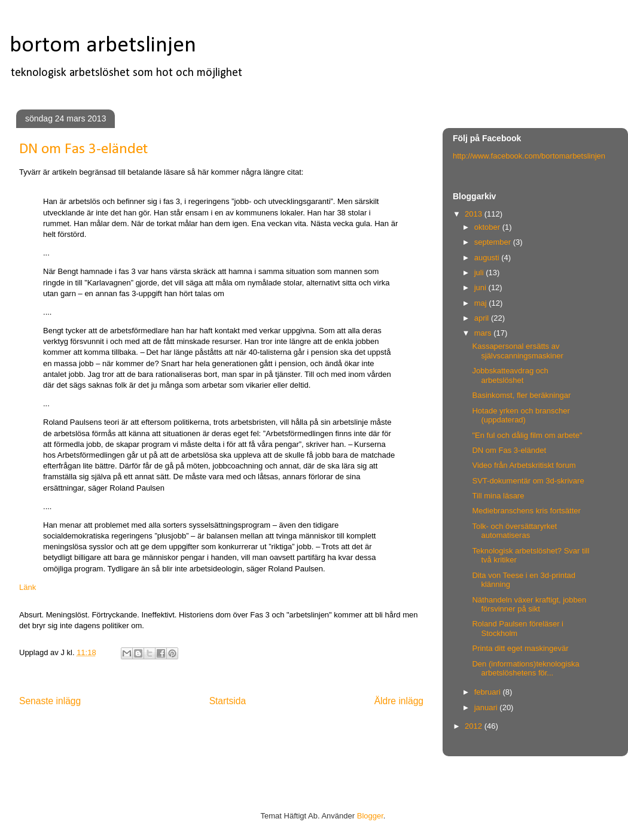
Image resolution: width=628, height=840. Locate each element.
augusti (488, 258)
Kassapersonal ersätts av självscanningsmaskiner (517, 351)
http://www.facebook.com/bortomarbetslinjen (529, 156)
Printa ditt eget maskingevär (520, 648)
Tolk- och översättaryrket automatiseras (514, 531)
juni (481, 287)
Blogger (370, 816)
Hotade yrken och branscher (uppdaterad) (521, 416)
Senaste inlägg (50, 701)
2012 (475, 726)
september (494, 242)
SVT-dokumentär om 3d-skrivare (528, 481)
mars (484, 333)
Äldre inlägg (399, 701)
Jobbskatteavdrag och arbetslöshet (510, 375)
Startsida (228, 701)
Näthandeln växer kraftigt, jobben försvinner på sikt (529, 605)
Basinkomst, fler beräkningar (521, 395)
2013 (475, 214)
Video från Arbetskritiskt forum (524, 465)
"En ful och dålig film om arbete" (527, 435)
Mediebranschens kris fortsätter (526, 511)
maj (482, 303)
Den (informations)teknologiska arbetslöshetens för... (525, 669)
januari (487, 707)
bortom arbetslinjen (103, 46)
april (483, 318)
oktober (488, 227)
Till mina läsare (498, 496)
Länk (28, 587)
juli (480, 273)
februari (489, 692)
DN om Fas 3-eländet (509, 450)
